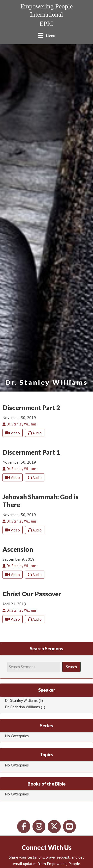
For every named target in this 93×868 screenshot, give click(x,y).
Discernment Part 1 (31, 452)
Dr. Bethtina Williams (22, 707)
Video (13, 433)
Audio (35, 433)
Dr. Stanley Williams (21, 700)
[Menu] (46, 36)
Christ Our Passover (32, 594)
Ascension (18, 549)
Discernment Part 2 (31, 408)
